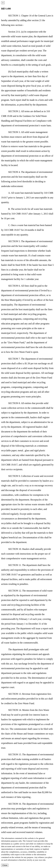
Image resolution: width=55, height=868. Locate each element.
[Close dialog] (3, 3)
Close (5, 865)
